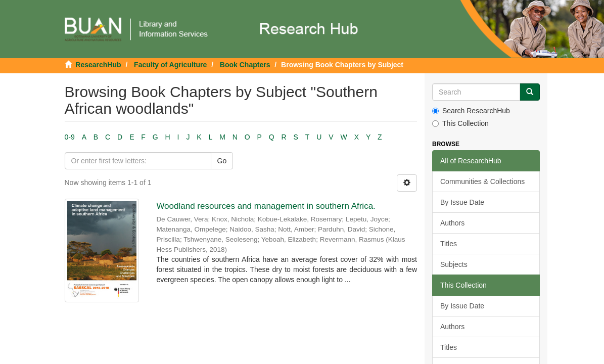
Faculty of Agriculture (170, 65)
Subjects (454, 264)
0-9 (70, 137)
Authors (452, 223)
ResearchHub (98, 65)
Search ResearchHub (471, 111)
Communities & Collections (482, 181)
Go (222, 161)
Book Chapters (245, 65)
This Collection (460, 123)
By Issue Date (462, 202)
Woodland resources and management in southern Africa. (266, 206)
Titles (449, 244)
